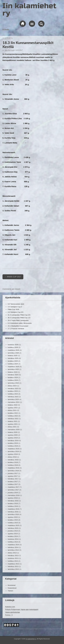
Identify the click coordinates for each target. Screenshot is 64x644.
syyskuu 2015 (13, 517)
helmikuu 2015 (13, 528)
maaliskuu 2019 (13, 449)
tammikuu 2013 (13, 569)
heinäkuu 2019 (13, 441)
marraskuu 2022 (14, 402)
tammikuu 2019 (13, 451)
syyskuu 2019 (13, 438)
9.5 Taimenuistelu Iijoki (16, 304)
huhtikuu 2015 (13, 523)
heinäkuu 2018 (13, 460)
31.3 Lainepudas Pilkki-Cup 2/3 (19, 315)
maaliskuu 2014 (13, 545)
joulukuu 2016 (13, 493)
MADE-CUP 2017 (13, 277)
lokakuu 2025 (13, 356)
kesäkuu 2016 (13, 504)
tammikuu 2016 (13, 514)
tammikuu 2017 (13, 490)
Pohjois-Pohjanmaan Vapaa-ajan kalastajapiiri (22, 609)
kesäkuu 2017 (13, 482)
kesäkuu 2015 (13, 520)
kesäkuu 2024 (13, 377)
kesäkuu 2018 (13, 462)
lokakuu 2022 (13, 405)
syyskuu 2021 (13, 424)
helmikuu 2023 (13, 397)
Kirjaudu (6, 29)
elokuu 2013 (12, 553)
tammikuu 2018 (13, 471)
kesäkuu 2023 (13, 391)
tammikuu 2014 (13, 550)
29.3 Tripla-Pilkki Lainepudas (18, 320)
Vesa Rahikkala (9, 50)
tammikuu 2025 (13, 369)
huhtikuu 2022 (13, 416)
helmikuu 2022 (13, 419)
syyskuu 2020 (13, 435)
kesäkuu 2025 (13, 361)
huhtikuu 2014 (13, 542)
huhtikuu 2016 (13, 506)
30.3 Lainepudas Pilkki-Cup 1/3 (19, 318)
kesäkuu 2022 (13, 413)
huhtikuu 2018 (13, 465)
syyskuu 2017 (13, 476)
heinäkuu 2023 (13, 389)
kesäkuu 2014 (13, 536)
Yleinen (8, 38)
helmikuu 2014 (13, 547)
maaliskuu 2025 (13, 367)
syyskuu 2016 (13, 498)
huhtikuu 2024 (13, 380)
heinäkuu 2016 (13, 501)
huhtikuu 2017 (13, 484)
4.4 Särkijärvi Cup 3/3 (15, 312)
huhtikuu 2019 (13, 446)
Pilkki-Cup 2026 (13, 309)
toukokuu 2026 (13, 345)
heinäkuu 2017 (13, 479)
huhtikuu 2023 (13, 394)
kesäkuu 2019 (13, 443)
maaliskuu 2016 (13, 509)
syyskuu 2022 (13, 408)
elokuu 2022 (12, 410)
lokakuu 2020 (13, 432)
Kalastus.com (10, 607)
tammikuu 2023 (13, 399)
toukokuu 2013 (13, 558)
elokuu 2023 (12, 386)
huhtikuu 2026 (13, 347)
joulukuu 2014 (13, 531)
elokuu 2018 (12, 457)
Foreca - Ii (9, 615)
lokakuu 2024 (13, 372)
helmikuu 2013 (13, 566)
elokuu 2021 (12, 427)
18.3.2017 (19, 50)
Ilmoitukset (12, 585)
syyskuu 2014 (13, 534)
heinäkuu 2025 (13, 358)
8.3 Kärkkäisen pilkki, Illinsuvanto (20, 323)
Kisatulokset (12, 588)
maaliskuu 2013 (13, 564)
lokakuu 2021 (13, 421)
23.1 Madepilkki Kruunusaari (18, 326)
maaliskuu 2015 (13, 525)
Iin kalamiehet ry (29, 10)
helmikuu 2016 (13, 512)
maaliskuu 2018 (13, 468)
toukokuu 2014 (13, 539)
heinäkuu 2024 (13, 375)
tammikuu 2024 (13, 383)
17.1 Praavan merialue (16, 329)
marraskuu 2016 (14, 495)
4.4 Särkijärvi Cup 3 (15, 307)
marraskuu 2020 (14, 430)
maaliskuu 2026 (13, 350)
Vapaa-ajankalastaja (12, 612)
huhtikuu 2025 (13, 364)
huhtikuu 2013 (13, 561)
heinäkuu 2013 (13, 556)
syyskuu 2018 (13, 454)
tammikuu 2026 (13, 353)
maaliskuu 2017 (13, 487)
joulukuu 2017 (13, 473)
